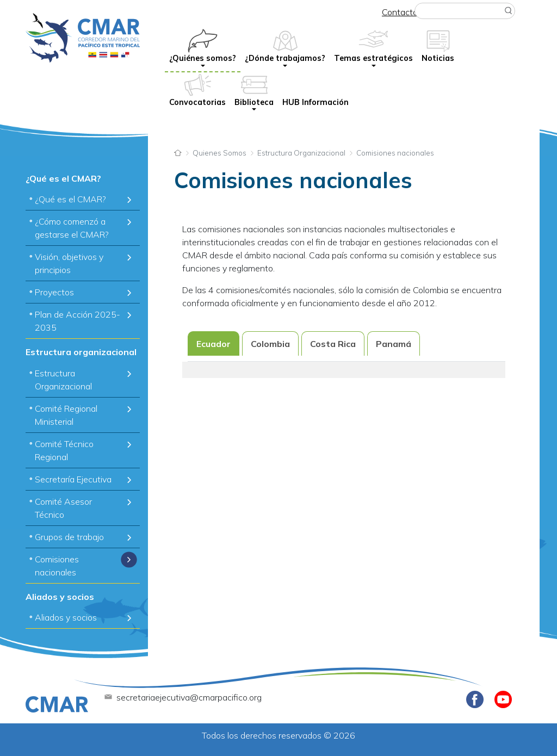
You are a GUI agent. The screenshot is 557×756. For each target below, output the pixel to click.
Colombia (270, 344)
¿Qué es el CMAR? (70, 199)
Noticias (438, 58)
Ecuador (213, 344)
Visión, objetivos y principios (69, 263)
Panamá (394, 344)
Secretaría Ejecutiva (73, 479)
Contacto (400, 12)
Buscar (509, 11)
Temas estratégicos (373, 58)
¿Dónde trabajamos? (285, 58)
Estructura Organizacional (63, 380)
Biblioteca (254, 102)
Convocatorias (197, 102)
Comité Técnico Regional (64, 450)
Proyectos (54, 292)
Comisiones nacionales (57, 566)
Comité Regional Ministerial (66, 415)
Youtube (503, 699)
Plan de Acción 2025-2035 (78, 321)
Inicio (178, 152)
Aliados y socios (66, 617)
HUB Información (315, 102)
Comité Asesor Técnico (63, 508)
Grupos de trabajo (69, 537)
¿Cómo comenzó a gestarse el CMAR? (72, 228)
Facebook (475, 699)
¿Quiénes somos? (203, 58)
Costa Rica (333, 344)
